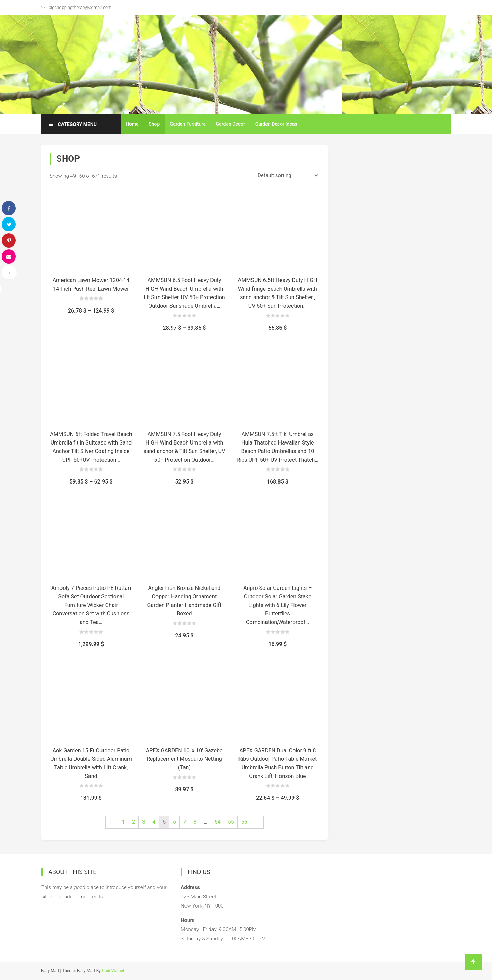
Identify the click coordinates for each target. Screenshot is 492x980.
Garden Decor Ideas (276, 124)
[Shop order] (288, 175)
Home (132, 124)
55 (231, 822)
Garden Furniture (188, 124)
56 (244, 822)
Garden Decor (230, 124)
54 (218, 822)
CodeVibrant (113, 971)
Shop (154, 124)
